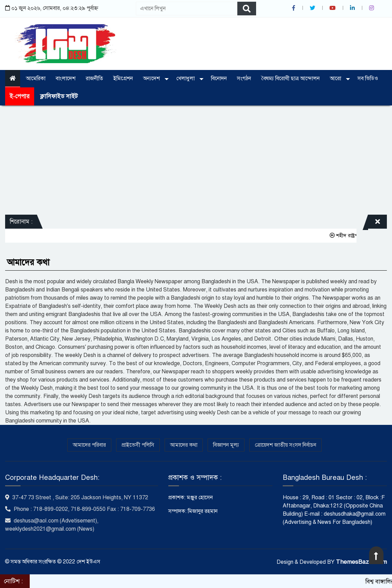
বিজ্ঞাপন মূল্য (226, 445)
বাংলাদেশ (66, 78)
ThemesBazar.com (361, 562)
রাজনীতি (94, 78)
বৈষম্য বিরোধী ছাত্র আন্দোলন (290, 78)
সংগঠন (244, 78)
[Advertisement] (196, 160)
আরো (336, 78)
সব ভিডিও (368, 78)
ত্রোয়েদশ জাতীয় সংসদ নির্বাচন (285, 445)
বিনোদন (219, 78)
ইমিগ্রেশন (123, 78)
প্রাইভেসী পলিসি (138, 445)
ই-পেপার (20, 96)
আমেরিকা (36, 78)
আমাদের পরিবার (89, 445)
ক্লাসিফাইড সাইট (59, 96)
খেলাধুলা (186, 78)
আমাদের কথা (184, 445)
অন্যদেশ (152, 78)
